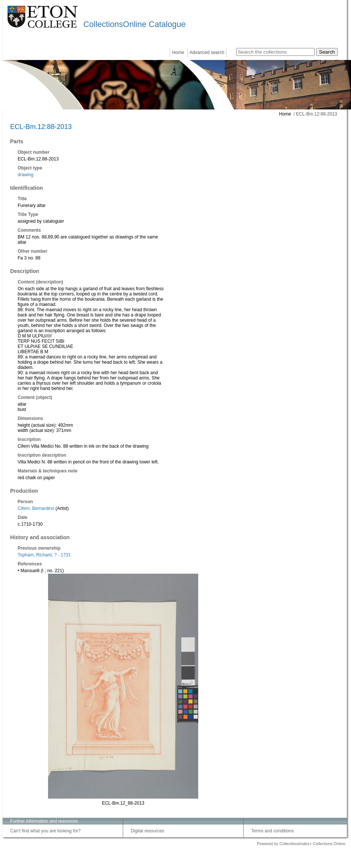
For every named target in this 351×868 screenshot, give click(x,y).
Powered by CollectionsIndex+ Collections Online (301, 844)
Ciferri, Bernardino (36, 508)
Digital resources (147, 831)
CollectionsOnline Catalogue (134, 24)
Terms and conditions (272, 831)
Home (178, 52)
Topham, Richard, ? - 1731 (44, 555)
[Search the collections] (275, 52)
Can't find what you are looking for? (45, 831)
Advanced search (207, 52)
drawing (26, 175)
